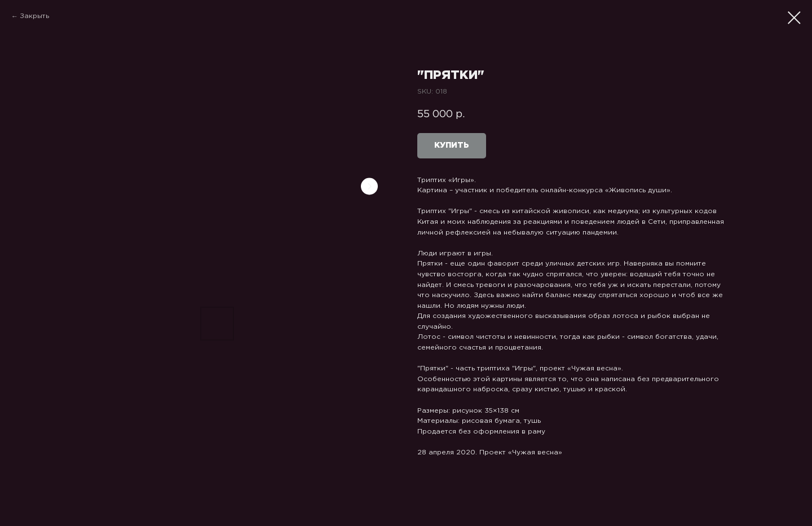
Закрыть (34, 16)
